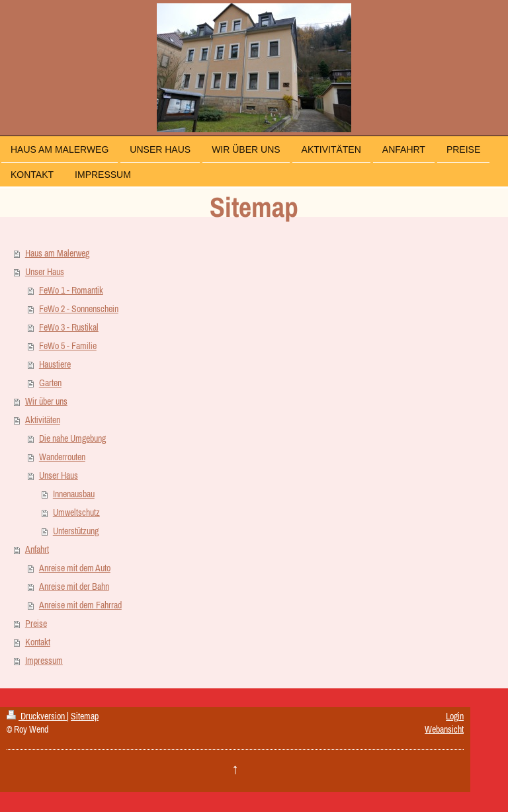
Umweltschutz (76, 512)
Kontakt (38, 642)
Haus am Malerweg (57, 253)
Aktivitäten (43, 420)
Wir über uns (46, 401)
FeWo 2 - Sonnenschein (79, 309)
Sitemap (85, 716)
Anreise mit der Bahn (74, 587)
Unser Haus (45, 272)
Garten (50, 383)
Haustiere (55, 364)
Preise (36, 624)
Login (455, 716)
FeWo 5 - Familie (68, 346)
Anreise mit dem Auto (75, 568)
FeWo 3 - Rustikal (69, 327)
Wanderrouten (62, 457)
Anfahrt (37, 549)
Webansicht (444, 729)
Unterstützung (76, 531)
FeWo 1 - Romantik (71, 290)
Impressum (44, 661)
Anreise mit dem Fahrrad (80, 605)
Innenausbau (74, 494)
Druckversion (37, 716)
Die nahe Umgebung (72, 438)
